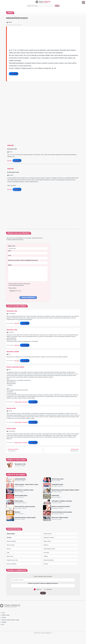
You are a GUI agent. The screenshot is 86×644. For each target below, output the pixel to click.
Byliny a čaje (10, 556)
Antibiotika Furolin (57, 484)
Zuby (8, 553)
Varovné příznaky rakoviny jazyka (62, 512)
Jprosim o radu (75, 449)
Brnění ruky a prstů (58, 479)
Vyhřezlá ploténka (20, 479)
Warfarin (18, 512)
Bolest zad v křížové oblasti (60, 518)
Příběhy (46, 556)
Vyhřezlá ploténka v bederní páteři (25, 518)
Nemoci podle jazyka (21, 495)
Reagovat (17, 160)
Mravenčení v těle (12, 311)
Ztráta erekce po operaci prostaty (25, 507)
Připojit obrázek (12, 288)
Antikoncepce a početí (49, 549)
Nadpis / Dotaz (12, 246)
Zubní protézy (19, 501)
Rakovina (46, 545)
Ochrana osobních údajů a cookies (11, 620)
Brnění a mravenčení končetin (15, 367)
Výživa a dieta (47, 541)
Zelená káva (55, 495)
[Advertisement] (43, 36)
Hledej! (57, 6)
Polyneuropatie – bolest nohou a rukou (27, 484)
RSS (3, 625)
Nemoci (9, 549)
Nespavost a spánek (49, 537)
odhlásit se (49, 589)
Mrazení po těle (11, 408)
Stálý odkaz (9, 160)
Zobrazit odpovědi (18, 402)
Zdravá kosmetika (11, 541)
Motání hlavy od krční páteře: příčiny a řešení (65, 490)
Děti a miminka (11, 545)
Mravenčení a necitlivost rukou (24, 490)
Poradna (9, 537)
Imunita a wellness (12, 564)
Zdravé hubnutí (48, 534)
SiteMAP (4, 622)
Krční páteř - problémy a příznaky (62, 501)
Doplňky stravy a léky (12, 560)
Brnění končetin (11, 428)
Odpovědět (14, 74)
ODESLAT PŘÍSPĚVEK (28, 297)
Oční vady (46, 553)
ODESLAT (43, 593)
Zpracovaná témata (49, 560)
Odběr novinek (6, 615)
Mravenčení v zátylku (13, 351)
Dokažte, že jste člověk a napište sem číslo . (23, 260)
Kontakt (46, 564)
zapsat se (38, 589)
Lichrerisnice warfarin (13, 449)
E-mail (10, 255)
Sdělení (10, 265)
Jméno (10, 251)
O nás (3, 613)
